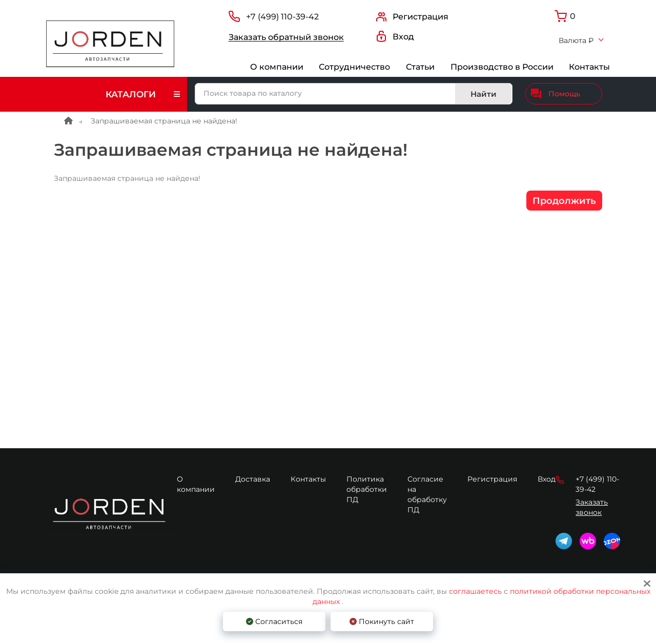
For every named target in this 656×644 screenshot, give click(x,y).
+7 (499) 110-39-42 (282, 17)
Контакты (589, 67)
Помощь (556, 94)
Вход (547, 479)
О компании (277, 67)
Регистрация (492, 479)
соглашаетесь (476, 591)
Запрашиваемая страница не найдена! (164, 121)
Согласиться (274, 621)
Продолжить (564, 201)
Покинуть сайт (382, 621)
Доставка (253, 479)
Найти (484, 94)
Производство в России (502, 67)
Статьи (420, 67)
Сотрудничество (354, 67)
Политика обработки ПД (367, 489)
